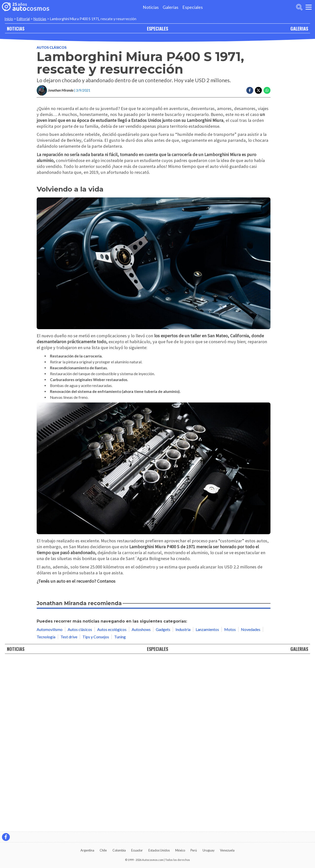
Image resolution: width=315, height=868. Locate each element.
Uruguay (209, 850)
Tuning (120, 808)
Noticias (151, 7)
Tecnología (46, 808)
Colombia (119, 850)
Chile (103, 850)
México (180, 850)
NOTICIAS (16, 28)
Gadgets (163, 800)
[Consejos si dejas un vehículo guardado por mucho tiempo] (154, 760)
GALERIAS (299, 28)
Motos (230, 800)
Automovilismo (50, 800)
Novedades (251, 800)
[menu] (309, 7)
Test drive (69, 808)
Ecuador (137, 850)
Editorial (23, 19)
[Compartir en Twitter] (258, 90)
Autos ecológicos (112, 800)
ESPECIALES (157, 28)
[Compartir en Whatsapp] (267, 90)
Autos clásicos (52, 47)
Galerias (171, 7)
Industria (183, 800)
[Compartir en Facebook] (250, 90)
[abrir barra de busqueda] (299, 7)
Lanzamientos (207, 800)
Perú (194, 850)
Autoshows (141, 800)
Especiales (193, 7)
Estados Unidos (159, 850)
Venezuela (227, 850)
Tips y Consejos (96, 808)
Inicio (9, 19)
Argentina (87, 850)
